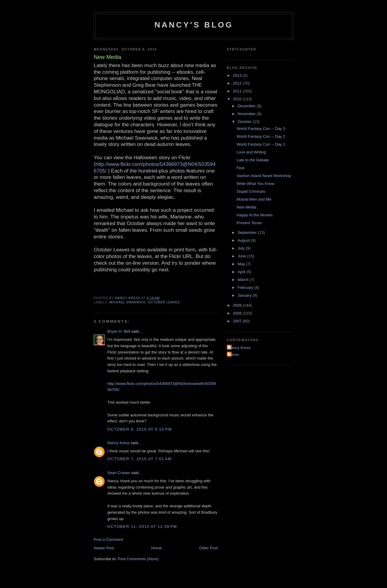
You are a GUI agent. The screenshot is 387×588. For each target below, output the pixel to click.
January (245, 295)
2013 (238, 75)
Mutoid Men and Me (254, 199)
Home (157, 548)
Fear (241, 168)
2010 (238, 99)
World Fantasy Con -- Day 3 (261, 129)
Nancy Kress (119, 443)
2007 (238, 321)
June (242, 256)
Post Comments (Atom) (138, 559)
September (248, 233)
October (245, 122)
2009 (238, 305)
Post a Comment (108, 540)
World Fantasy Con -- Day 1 (261, 144)
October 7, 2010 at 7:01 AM (140, 459)
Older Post (208, 548)
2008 (238, 313)
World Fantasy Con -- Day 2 (261, 136)
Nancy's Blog (194, 25)
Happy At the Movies (254, 215)
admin (234, 355)
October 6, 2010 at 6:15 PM (140, 429)
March (244, 280)
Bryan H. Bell (119, 331)
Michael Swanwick (128, 302)
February (246, 288)
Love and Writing (251, 152)
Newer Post (104, 548)
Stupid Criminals (251, 191)
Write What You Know (255, 184)
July (242, 248)
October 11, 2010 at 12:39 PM (142, 527)
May (242, 264)
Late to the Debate (253, 160)
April (242, 272)
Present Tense (249, 223)
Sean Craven (119, 473)
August (244, 240)
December (247, 106)
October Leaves (164, 302)
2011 (238, 91)
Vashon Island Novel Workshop (264, 176)
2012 (238, 83)
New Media (246, 207)
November (247, 114)
